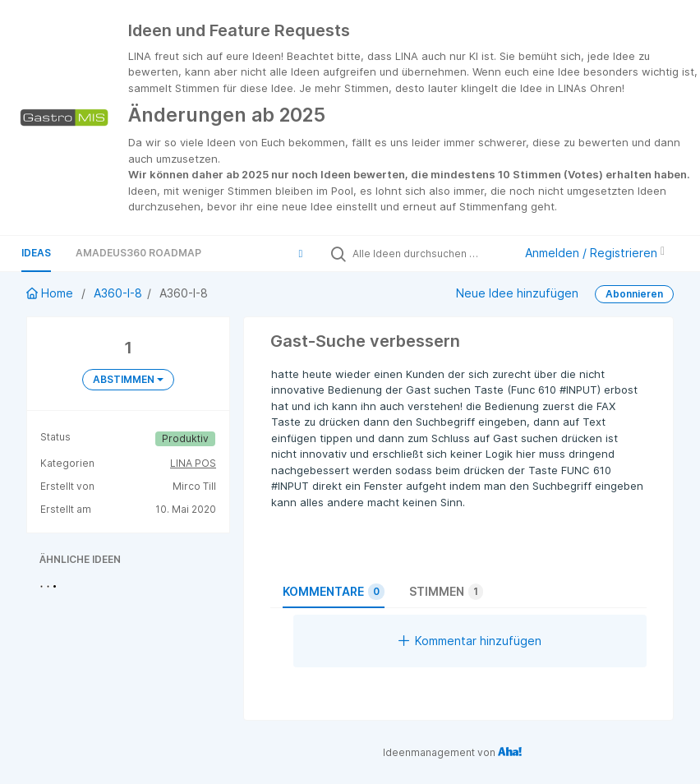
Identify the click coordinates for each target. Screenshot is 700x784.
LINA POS (193, 463)
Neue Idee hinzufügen (517, 293)
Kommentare (334, 592)
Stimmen (446, 592)
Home (51, 293)
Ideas (36, 253)
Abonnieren (634, 294)
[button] (301, 253)
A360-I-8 (118, 293)
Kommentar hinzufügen (470, 641)
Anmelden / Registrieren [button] (595, 253)
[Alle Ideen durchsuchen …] (429, 253)
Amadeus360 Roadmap (138, 253)
